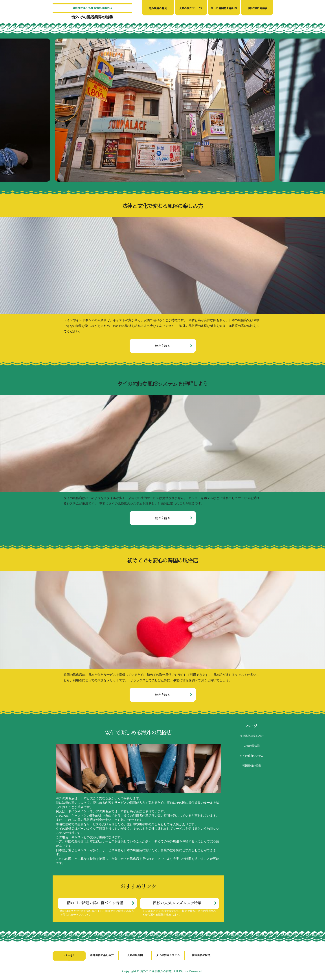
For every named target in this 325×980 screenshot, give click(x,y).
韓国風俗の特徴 (252, 766)
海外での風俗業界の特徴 (92, 17)
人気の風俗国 (252, 746)
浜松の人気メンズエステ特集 (177, 903)
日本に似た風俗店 (257, 8)
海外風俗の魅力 (158, 8)
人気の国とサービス (191, 8)
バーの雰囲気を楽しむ (224, 8)
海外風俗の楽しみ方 (252, 736)
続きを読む (163, 346)
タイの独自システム (252, 756)
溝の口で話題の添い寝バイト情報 (95, 903)
